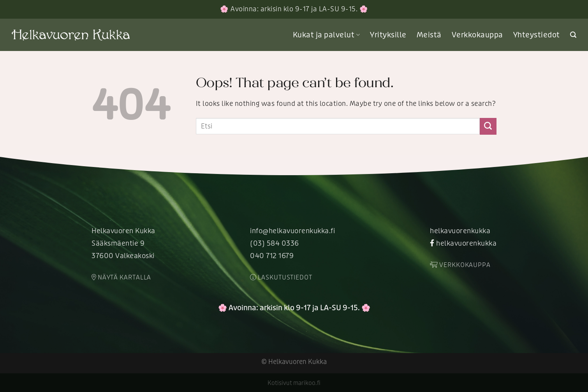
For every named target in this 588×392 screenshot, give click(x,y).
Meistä (429, 35)
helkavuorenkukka (460, 231)
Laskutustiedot (281, 278)
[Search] (573, 35)
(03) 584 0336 (275, 243)
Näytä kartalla (121, 278)
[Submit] (488, 126)
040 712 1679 (272, 256)
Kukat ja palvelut (326, 35)
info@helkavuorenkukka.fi (292, 231)
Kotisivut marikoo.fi (294, 383)
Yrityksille (388, 35)
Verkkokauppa (477, 35)
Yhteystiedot (537, 35)
